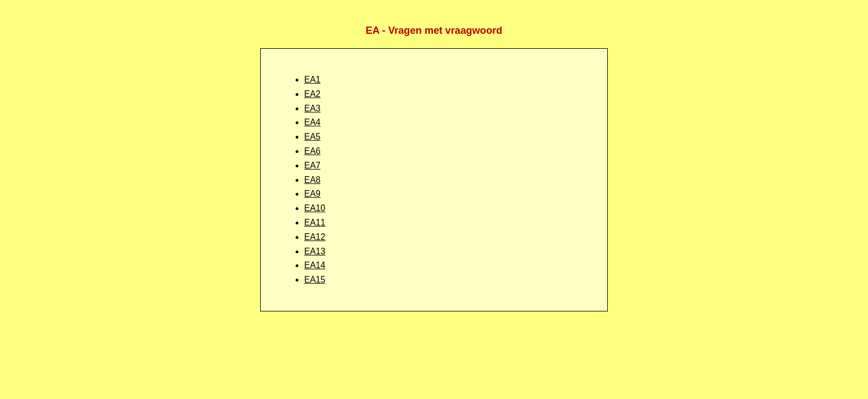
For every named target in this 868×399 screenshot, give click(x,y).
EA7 (312, 165)
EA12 (315, 237)
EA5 (312, 137)
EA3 (312, 108)
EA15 (315, 280)
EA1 (312, 80)
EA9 (312, 194)
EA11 (315, 222)
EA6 (312, 151)
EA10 (315, 208)
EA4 (312, 122)
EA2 (312, 94)
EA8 (312, 180)
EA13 (315, 251)
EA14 (315, 265)
